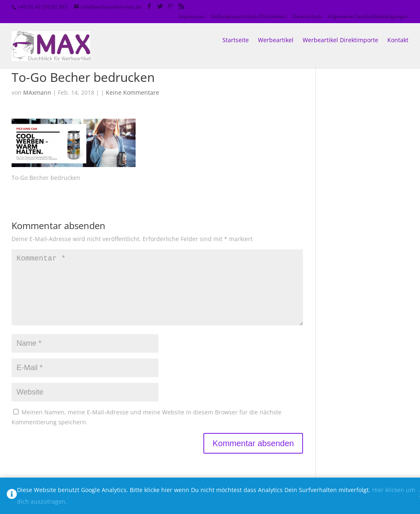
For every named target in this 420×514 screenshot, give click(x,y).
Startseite (236, 30)
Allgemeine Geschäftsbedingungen (368, 16)
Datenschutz (307, 16)
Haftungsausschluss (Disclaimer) (249, 16)
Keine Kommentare (132, 92)
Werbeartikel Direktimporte (340, 30)
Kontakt (398, 30)
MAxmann (37, 92)
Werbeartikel (276, 30)
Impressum (192, 16)
